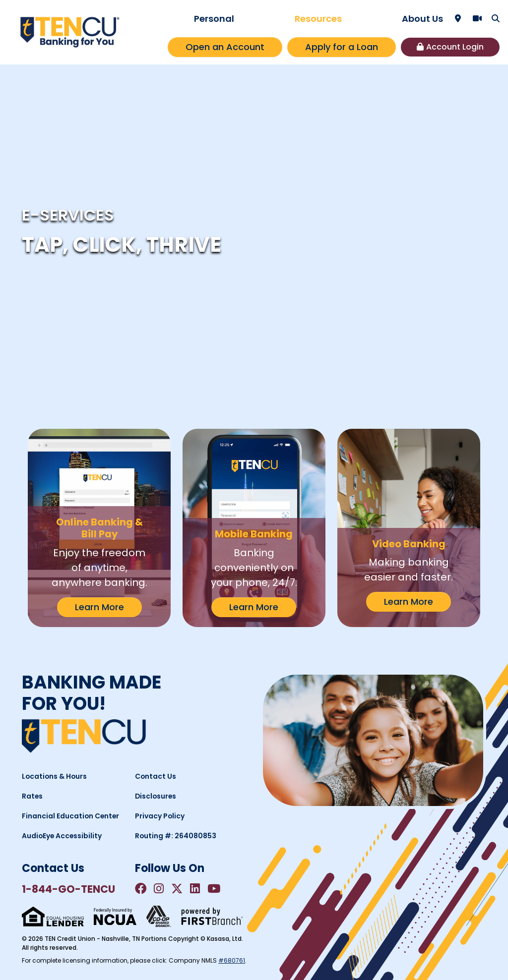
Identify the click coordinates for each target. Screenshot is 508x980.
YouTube (216, 889)
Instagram (159, 889)
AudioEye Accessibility (63, 836)
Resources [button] (318, 19)
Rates (32, 796)
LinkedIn (197, 889)
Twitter (178, 889)
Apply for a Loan (342, 47)
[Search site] (496, 18)
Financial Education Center (71, 816)
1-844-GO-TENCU (69, 889)
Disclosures (156, 796)
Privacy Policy (160, 816)
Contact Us (156, 776)
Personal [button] (214, 19)
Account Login (455, 47)
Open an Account (225, 47)
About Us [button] (422, 19)
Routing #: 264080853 (176, 836)
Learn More (99, 607)
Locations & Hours (55, 776)
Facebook (141, 889)
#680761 (232, 960)
